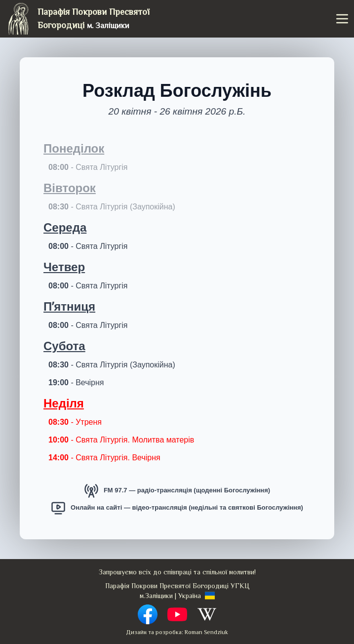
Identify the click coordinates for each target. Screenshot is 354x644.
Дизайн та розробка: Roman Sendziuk (177, 632)
